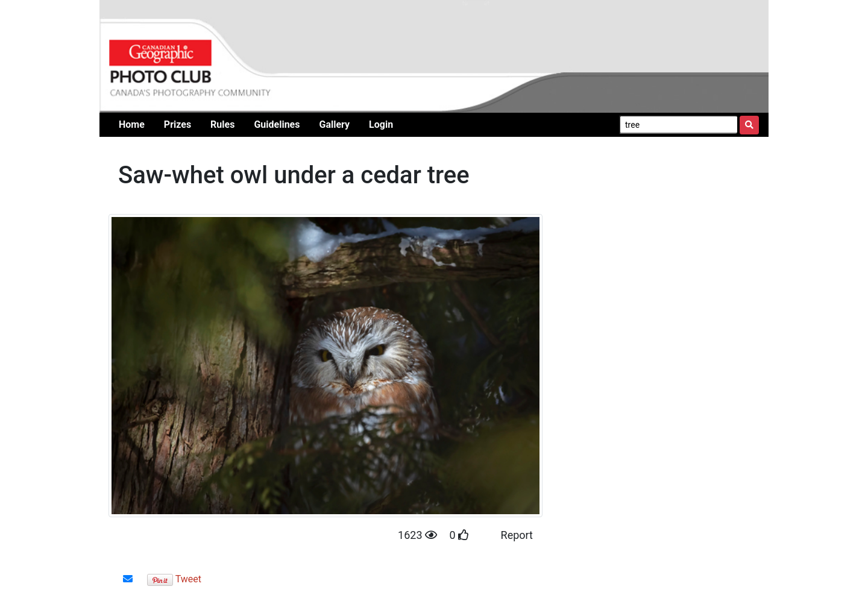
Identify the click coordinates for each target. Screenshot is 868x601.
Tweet (188, 579)
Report (517, 535)
